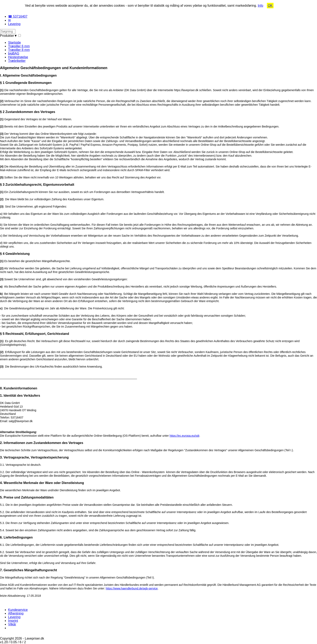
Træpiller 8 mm (19, 50)
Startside (14, 43)
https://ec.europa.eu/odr (184, 436)
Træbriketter (17, 61)
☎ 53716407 (18, 16)
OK (270, 6)
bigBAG (14, 53)
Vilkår (12, 624)
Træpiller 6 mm (19, 46)
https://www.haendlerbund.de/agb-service (132, 588)
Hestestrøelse (18, 57)
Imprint (13, 621)
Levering (14, 24)
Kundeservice (18, 610)
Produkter (9, 36)
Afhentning (16, 613)
